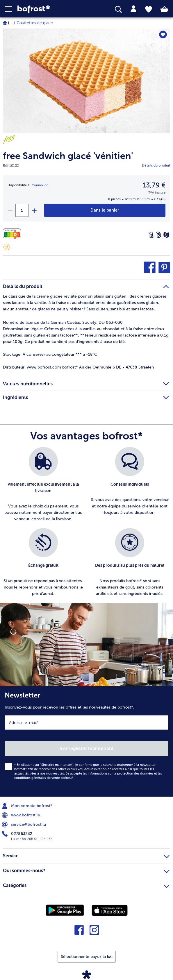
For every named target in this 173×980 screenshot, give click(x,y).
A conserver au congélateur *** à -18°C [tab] (50, 354)
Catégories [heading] (86, 885)
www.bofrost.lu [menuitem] (22, 815)
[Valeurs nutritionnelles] (13, 234)
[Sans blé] (159, 235)
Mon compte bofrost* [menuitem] (28, 806)
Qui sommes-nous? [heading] (86, 870)
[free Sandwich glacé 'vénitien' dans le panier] (105, 210)
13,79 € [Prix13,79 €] (154, 185)
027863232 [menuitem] (18, 834)
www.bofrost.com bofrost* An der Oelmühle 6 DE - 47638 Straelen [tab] (78, 367)
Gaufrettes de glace (35, 23)
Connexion (40, 185)
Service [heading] (86, 855)
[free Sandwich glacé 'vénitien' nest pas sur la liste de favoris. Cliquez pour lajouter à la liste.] (163, 35)
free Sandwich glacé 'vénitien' (68, 156)
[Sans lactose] (151, 235)
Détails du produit (156, 165)
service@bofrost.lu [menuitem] (24, 825)
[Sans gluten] (7, 247)
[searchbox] (118, 9)
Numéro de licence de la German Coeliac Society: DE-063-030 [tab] (63, 322)
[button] (11, 9)
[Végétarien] (166, 235)
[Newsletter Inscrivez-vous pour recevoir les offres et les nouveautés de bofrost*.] (86, 741)
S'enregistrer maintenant (87, 749)
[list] (86, 525)
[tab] (133, 9)
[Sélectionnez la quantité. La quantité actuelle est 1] (22, 210)
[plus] (34, 210)
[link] (48, 9)
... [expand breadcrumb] (12, 23)
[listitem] (43, 485)
